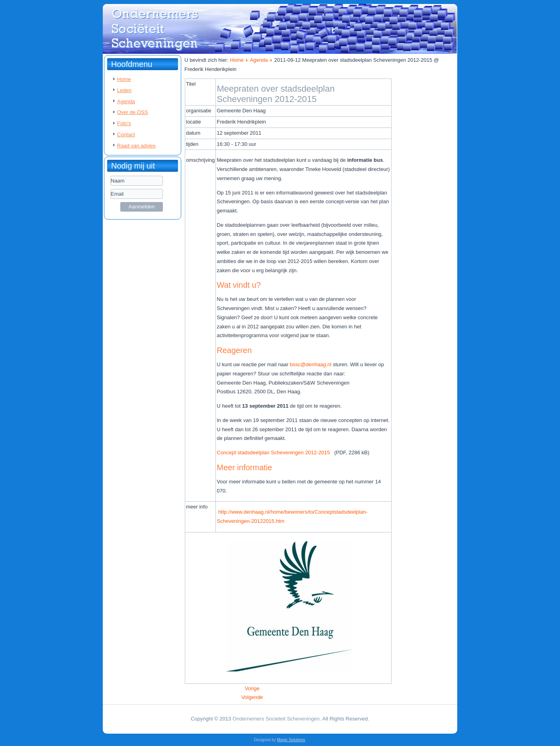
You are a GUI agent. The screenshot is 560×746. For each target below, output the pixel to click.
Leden (124, 90)
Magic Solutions (291, 740)
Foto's (124, 123)
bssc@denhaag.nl (311, 364)
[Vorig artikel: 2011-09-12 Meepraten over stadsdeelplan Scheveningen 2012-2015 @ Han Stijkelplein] (252, 688)
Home (124, 79)
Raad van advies (136, 146)
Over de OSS (132, 112)
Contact (126, 134)
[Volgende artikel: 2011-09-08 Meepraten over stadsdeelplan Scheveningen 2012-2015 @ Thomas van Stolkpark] (252, 697)
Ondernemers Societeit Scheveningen (276, 719)
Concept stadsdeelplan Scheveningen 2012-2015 (275, 453)
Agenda (126, 101)
